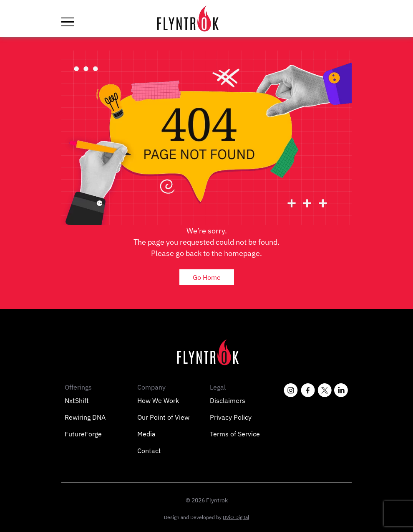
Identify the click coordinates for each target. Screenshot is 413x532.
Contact (149, 451)
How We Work (158, 400)
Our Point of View (163, 417)
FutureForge (83, 434)
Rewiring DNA (85, 417)
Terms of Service (235, 434)
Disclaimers (228, 400)
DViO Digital (236, 517)
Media (146, 434)
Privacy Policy (231, 417)
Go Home (207, 277)
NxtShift (77, 400)
